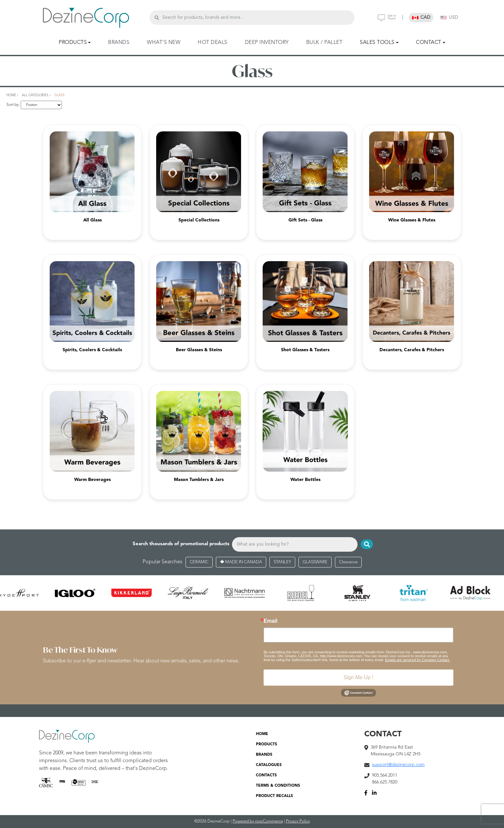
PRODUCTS (267, 744)
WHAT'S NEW (164, 43)
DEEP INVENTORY (267, 43)
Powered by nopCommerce (258, 821)
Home (11, 95)
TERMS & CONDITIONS (278, 786)
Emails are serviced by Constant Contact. (418, 660)
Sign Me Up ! (358, 677)
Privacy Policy (298, 821)
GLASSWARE (315, 562)
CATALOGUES (269, 765)
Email (271, 621)
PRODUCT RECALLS (274, 796)
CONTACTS (266, 775)
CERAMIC (199, 562)
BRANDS (119, 43)
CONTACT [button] (429, 43)
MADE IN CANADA (241, 562)
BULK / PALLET (324, 43)
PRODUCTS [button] (73, 43)
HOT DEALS (213, 43)
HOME (262, 734)
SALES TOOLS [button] (377, 43)
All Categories (35, 95)
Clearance (348, 562)
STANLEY (282, 562)
